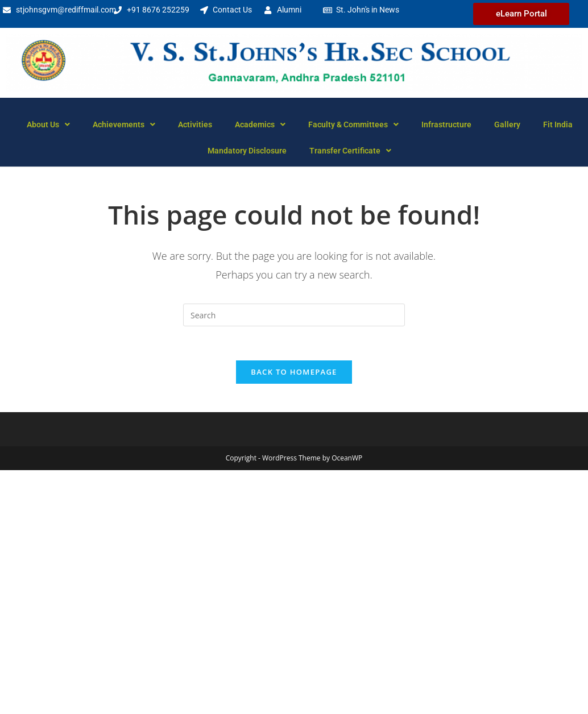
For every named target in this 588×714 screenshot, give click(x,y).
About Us (48, 124)
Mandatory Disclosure (247, 151)
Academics (260, 124)
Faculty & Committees (353, 124)
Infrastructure (446, 124)
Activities (195, 124)
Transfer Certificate (350, 151)
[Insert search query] (294, 315)
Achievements (124, 124)
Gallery (507, 124)
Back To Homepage (294, 372)
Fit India (558, 124)
